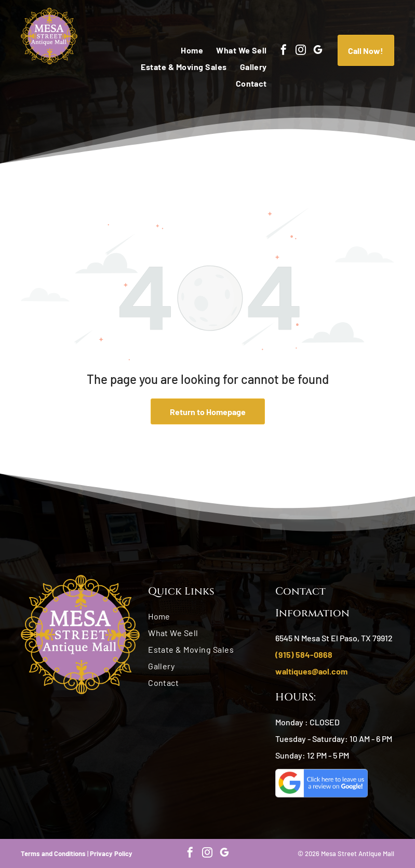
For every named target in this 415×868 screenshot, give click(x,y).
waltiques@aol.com (311, 671)
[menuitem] (185, 50)
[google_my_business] (318, 51)
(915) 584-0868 (304, 655)
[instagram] (301, 51)
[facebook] (284, 51)
